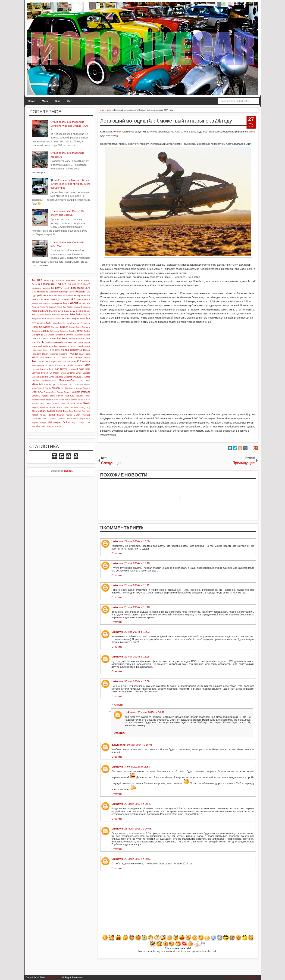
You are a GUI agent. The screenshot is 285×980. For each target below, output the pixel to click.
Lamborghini (47, 369)
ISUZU (57, 358)
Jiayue (54, 362)
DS (45, 335)
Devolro (72, 331)
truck (77, 415)
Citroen (64, 327)
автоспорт (49, 280)
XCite (88, 423)
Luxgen (87, 373)
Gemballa (49, 342)
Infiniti (35, 357)
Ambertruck (51, 307)
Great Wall (37, 346)
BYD (34, 323)
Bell (42, 315)
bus (88, 318)
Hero (45, 350)
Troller (69, 415)
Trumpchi (36, 419)
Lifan (88, 369)
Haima (46, 346)
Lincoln (45, 373)
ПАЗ (88, 292)
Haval (80, 346)
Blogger (68, 471)
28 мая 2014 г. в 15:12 (137, 585)
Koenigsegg (38, 365)
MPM (77, 384)
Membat (35, 381)
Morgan (53, 384)
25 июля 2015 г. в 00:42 (151, 712)
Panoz (67, 392)
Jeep (34, 361)
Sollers (66, 407)
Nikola (48, 388)
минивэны (43, 292)
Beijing (79, 311)
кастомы (36, 288)
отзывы (81, 292)
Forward (80, 339)
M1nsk (35, 377)
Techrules (86, 411)
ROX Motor (59, 400)
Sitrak (79, 403)
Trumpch (86, 415)
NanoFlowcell (38, 388)
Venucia (61, 419)
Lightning (36, 373)
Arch (80, 307)
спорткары (70, 295)
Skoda (87, 403)
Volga (43, 422)
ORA (40, 392)
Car (69, 101)
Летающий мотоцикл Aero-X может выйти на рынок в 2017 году (166, 121)
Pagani (60, 392)
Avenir (54, 311)
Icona (88, 354)
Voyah (74, 423)
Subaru (42, 411)
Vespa (82, 419)
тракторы (44, 299)
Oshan (47, 392)
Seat (49, 403)
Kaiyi (64, 362)
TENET (35, 415)
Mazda (77, 377)
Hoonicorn (36, 354)
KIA (79, 361)
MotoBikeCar (53, 977)
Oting (54, 392)
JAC (71, 358)
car (49, 323)
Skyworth (44, 407)
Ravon (60, 396)
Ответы (119, 705)
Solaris (59, 407)
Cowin (72, 327)
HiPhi (58, 350)
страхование (84, 296)
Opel (34, 392)
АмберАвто (71, 280)
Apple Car (61, 307)
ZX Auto (57, 426)
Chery (35, 327)
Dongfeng (37, 335)
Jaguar (87, 358)
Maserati (68, 377)
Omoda (87, 388)
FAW (34, 339)
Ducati (51, 335)
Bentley (56, 315)
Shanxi (56, 403)
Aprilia (69, 307)
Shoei (63, 403)
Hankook (55, 346)
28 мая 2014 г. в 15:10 (137, 563)
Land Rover (60, 369)
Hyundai (73, 354)
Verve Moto (72, 419)
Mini (88, 380)
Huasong (63, 354)
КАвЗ (80, 284)
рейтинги (43, 295)
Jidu (59, 362)
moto (60, 384)
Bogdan (87, 315)
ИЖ (69, 284)
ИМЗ (74, 284)
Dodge (87, 331)
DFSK (80, 331)
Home (32, 101)
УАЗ (73, 299)
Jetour (41, 361)
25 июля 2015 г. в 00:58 (138, 829)
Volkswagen (55, 422)
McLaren (86, 377)
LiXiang (71, 373)
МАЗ (34, 292)
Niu (62, 388)
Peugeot (75, 392)
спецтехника (56, 296)
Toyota (51, 415)
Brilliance (66, 318)
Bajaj (67, 311)
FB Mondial (43, 339)
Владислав (119, 745)
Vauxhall (52, 419)
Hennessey (37, 350)
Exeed (87, 335)
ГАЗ (59, 284)
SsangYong (85, 407)
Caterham (58, 323)
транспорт (55, 299)
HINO (51, 350)
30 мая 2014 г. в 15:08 (137, 681)
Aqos (75, 307)
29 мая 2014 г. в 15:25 (137, 657)
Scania (35, 403)
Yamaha (36, 426)
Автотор (60, 280)
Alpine (42, 307)
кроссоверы (77, 288)
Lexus (81, 369)
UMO (45, 419)
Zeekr (43, 426)
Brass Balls (56, 319)
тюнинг (65, 299)
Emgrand (60, 335)
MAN (51, 377)
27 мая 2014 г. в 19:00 (137, 541)
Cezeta (66, 323)
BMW (79, 314)
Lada (87, 365)
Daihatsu (36, 331)
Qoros (45, 396)
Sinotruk (71, 403)
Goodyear (86, 342)
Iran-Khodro (46, 358)
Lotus (79, 373)
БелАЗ (87, 280)
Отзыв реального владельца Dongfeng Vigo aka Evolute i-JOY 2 (69, 126)
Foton (87, 339)
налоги (72, 292)
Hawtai (87, 346)
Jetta (47, 361)
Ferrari (52, 339)
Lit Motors (55, 373)
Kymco (78, 365)
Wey (81, 422)
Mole (46, 384)
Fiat (59, 338)
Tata (71, 411)
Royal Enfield (71, 400)
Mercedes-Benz (68, 380)
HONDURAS (76, 350)
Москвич (53, 292)
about (74, 303)
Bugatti (75, 318)
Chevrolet (45, 327)
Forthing (72, 339)
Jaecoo (78, 358)
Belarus (87, 311)
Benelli (48, 315)
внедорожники (47, 284)
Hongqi (87, 350)
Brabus (46, 318)
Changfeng (85, 323)
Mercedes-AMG (49, 381)
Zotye (50, 426)
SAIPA (87, 400)
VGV (88, 419)
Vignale (35, 423)
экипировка (44, 303)
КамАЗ (87, 284)
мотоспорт (63, 292)
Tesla (43, 415)
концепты (57, 288)
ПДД (34, 296)
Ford (64, 338)
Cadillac (41, 323)
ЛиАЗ (88, 288)
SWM (59, 411)
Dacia (78, 327)
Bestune (65, 315)
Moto (45, 101)
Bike (58, 101)
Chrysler (55, 327)
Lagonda (36, 369)
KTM (70, 365)
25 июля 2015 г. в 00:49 (138, 804)
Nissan (56, 388)
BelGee (36, 315)
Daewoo (86, 327)
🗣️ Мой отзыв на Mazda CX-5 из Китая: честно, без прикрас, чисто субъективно (70, 184)
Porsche (86, 392)
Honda (65, 350)
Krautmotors (61, 365)
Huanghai (53, 354)
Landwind (72, 369)
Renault (69, 396)
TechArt (77, 411)
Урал (79, 299)
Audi (48, 311)
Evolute (70, 335)
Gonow (78, 342)
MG (81, 380)
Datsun (45, 331)
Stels (34, 411)
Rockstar (36, 400)
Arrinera (87, 307)
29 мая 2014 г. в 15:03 (137, 632)
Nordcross (70, 388)
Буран (35, 284)
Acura (82, 303)
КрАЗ (66, 288)
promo (36, 395)
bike (72, 314)
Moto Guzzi (69, 384)
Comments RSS (250, 977)
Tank (65, 411)
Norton (79, 388)
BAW (72, 311)
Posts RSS (233, 977)
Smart (52, 407)
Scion (43, 403)
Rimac (88, 396)
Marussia (59, 377)
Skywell (35, 407)
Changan (75, 323)
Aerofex (117, 132)
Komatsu (50, 365)
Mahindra (43, 377)
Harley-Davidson (68, 346)
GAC (34, 342)
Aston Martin (38, 311)
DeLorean (54, 331)
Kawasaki (72, 361)
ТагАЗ (35, 299)
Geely (41, 342)
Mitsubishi (37, 384)
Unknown (117, 541)
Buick (83, 318)
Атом (80, 280)
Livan (63, 373)
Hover (45, 354)
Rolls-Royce (47, 400)
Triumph (61, 415)
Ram (52, 396)
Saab (80, 400)
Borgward (37, 318)
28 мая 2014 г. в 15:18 (137, 607)
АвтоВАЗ (37, 280)
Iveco (64, 358)
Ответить (117, 553)
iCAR (82, 354)
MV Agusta (85, 384)
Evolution (79, 335)
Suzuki (51, 411)
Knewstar (86, 362)
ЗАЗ (64, 284)
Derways (64, 331)
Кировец (46, 288)
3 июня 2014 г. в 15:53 (137, 767)
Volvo (67, 422)
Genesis (59, 342)
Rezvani (79, 396)
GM (66, 342)
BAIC (61, 311)
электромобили (60, 303)
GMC (71, 342)
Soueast (74, 407)
